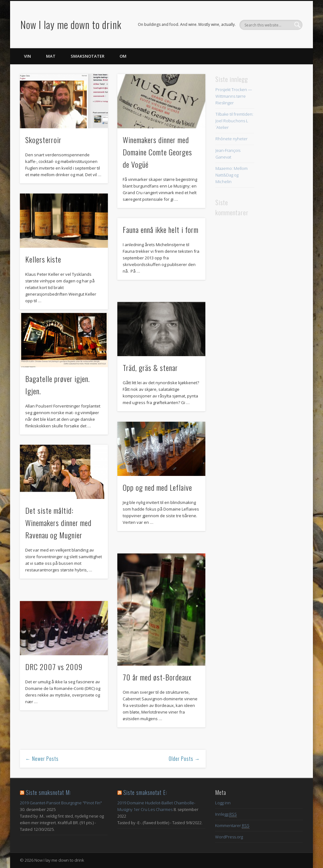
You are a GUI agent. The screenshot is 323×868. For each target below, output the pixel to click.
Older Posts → (184, 759)
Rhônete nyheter (232, 139)
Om (123, 56)
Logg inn (223, 803)
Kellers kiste (43, 259)
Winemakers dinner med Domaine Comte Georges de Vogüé (157, 152)
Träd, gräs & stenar (150, 367)
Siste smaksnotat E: (145, 792)
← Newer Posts (42, 759)
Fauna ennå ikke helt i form (161, 229)
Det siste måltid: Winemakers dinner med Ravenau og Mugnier (58, 523)
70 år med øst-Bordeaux (157, 677)
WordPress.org (229, 837)
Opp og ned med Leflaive (157, 487)
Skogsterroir (43, 140)
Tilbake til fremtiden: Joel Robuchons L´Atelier (234, 121)
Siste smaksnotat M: (48, 792)
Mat (51, 56)
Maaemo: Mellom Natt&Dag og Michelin (232, 175)
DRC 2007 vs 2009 (54, 667)
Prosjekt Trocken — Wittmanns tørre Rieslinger (234, 96)
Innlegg (226, 814)
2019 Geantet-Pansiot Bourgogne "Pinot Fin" (61, 803)
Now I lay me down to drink (71, 24)
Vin (27, 56)
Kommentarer (232, 826)
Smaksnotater (88, 56)
